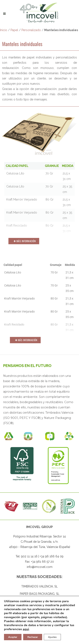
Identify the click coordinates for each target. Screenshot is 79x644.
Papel (14, 30)
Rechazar (33, 637)
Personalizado (31, 30)
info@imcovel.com (40, 567)
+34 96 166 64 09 (52, 557)
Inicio (4, 30)
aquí (26, 629)
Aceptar (13, 637)
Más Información (25, 241)
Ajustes (52, 637)
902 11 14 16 (29, 557)
